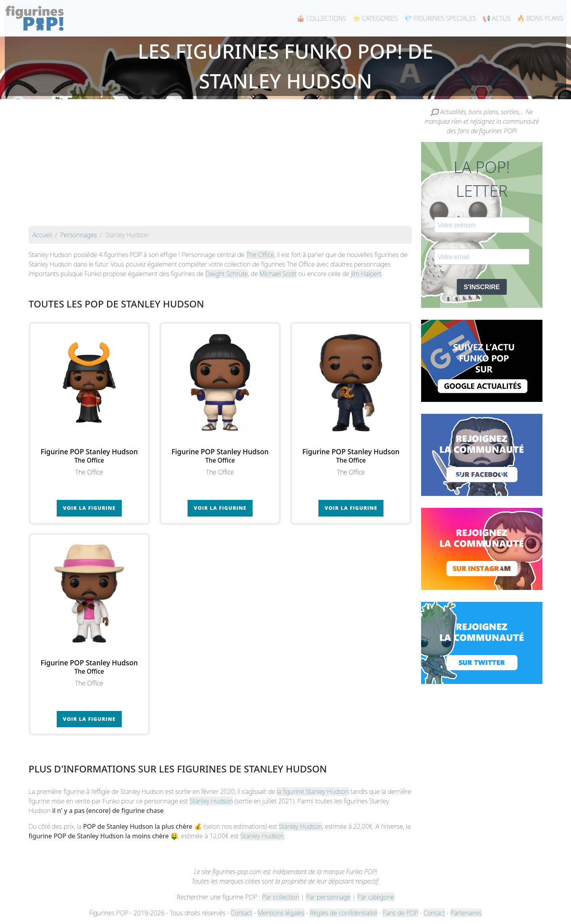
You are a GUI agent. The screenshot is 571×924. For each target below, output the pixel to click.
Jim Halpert (366, 274)
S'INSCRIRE (482, 287)
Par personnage (328, 897)
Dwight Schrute (227, 274)
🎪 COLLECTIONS (321, 18)
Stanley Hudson (211, 801)
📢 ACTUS (497, 18)
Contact (241, 913)
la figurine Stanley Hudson (313, 791)
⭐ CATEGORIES (375, 18)
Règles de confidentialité (343, 913)
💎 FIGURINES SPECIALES (440, 18)
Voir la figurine (89, 508)
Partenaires (466, 913)
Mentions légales (281, 913)
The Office (260, 255)
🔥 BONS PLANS (540, 18)
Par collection (281, 897)
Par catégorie (376, 897)
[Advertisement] (220, 167)
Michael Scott (278, 274)
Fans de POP (400, 913)
